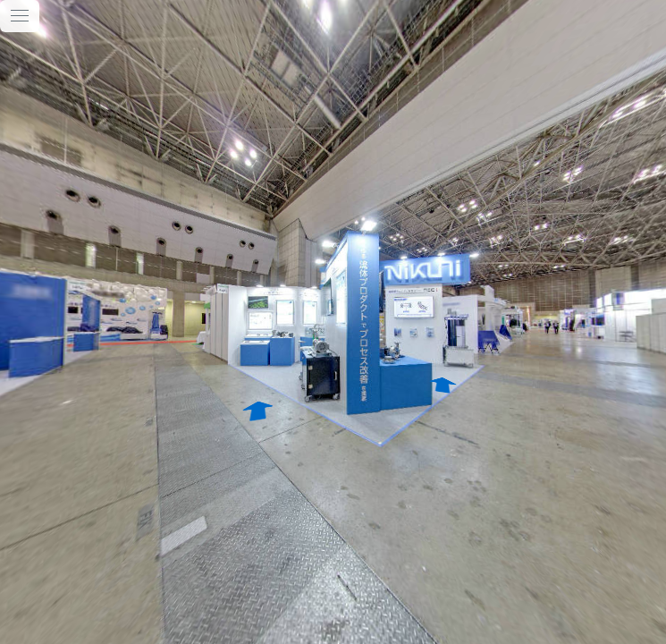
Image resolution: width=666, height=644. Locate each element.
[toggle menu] (20, 16)
